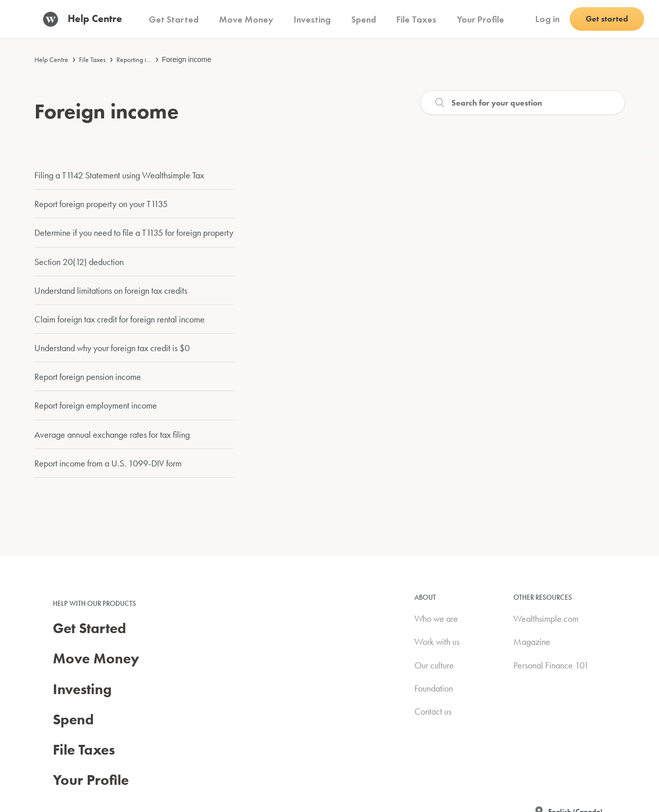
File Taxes (92, 59)
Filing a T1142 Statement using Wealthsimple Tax (119, 175)
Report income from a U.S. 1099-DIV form (108, 463)
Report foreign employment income (96, 405)
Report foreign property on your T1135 (101, 204)
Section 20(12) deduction (79, 262)
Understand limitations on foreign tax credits (111, 290)
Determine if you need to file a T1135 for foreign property (134, 232)
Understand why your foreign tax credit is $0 (112, 348)
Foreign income (187, 59)
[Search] (523, 103)
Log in (547, 19)
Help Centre (51, 59)
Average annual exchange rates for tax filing (112, 434)
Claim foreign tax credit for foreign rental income (119, 319)
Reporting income (141, 59)
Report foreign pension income (88, 377)
